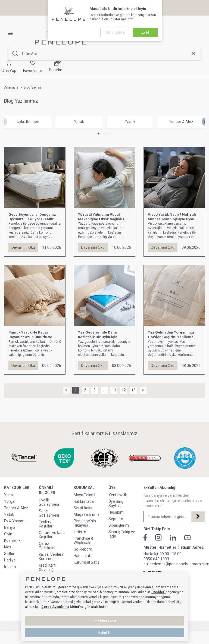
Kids (8, 547)
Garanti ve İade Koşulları (52, 535)
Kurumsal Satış (87, 563)
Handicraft (83, 556)
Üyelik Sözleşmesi (49, 502)
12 (124, 390)
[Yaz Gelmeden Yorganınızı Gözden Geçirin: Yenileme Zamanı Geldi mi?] (174, 296)
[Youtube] (188, 538)
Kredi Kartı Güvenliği (48, 567)
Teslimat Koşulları (46, 524)
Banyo (10, 528)
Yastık (9, 495)
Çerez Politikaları (48, 546)
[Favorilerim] (33, 67)
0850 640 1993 (156, 559)
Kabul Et (104, 633)
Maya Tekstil (84, 495)
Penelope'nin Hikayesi (85, 523)
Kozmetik (12, 541)
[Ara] (15, 54)
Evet (145, 32)
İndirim (10, 567)
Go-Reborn (83, 549)
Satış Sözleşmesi (49, 513)
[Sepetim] (56, 67)
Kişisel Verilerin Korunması (52, 557)
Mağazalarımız (87, 515)
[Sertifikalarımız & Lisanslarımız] (24, 458)
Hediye (10, 560)
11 (114, 390)
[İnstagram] (158, 538)
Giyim (9, 534)
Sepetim (116, 519)
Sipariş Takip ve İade (122, 534)
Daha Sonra (115, 32)
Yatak (9, 515)
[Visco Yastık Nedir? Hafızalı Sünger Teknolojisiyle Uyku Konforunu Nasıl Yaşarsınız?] (174, 178)
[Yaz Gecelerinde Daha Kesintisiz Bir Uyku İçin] (104, 296)
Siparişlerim (119, 526)
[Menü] (13, 33)
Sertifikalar (83, 508)
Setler (9, 554)
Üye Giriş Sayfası (116, 504)
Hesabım (116, 513)
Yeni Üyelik (118, 495)
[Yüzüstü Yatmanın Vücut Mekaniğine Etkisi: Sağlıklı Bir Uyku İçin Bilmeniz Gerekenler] (104, 178)
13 (133, 390)
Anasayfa (11, 87)
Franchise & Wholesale (84, 541)
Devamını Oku (23, 248)
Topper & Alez (16, 508)
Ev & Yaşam (14, 521)
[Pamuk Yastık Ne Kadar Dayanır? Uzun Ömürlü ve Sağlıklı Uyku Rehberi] (35, 296)
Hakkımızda (84, 502)
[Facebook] (145, 538)
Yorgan (10, 502)
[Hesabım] (9, 67)
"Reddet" (158, 592)
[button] (99, 134)
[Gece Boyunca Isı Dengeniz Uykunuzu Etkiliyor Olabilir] (35, 178)
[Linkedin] (173, 538)
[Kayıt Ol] (198, 517)
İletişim (80, 532)
